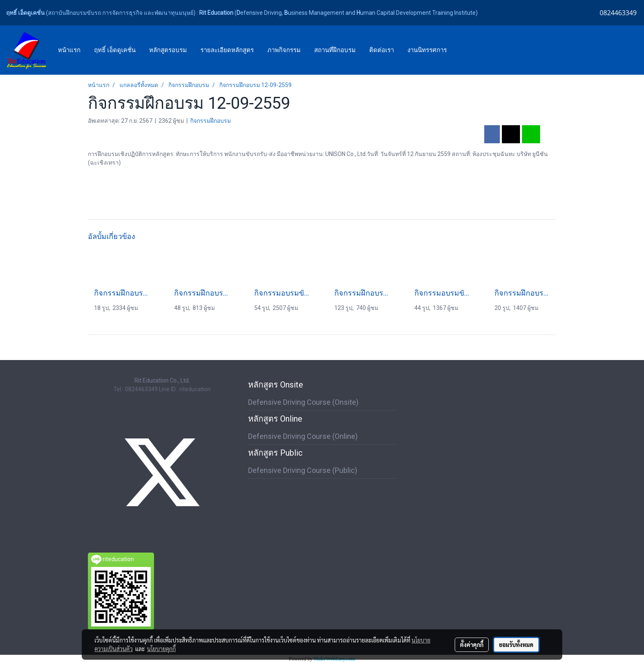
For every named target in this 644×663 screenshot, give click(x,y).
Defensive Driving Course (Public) (303, 470)
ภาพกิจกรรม (284, 50)
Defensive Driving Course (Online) (303, 436)
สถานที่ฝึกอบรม (335, 50)
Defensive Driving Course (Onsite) (303, 402)
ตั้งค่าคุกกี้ (472, 645)
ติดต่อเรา (382, 50)
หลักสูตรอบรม (168, 50)
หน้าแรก (69, 50)
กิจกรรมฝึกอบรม (210, 121)
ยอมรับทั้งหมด (516, 645)
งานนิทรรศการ (427, 50)
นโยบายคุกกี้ (161, 649)
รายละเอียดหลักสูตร (227, 50)
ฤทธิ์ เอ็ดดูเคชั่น (115, 50)
